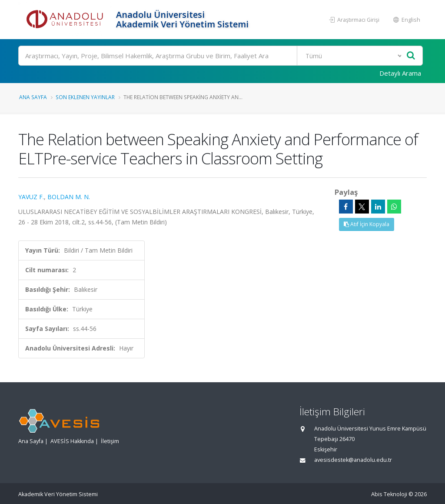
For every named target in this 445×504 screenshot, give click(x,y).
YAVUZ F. (31, 197)
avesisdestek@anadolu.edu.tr (353, 460)
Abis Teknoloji (389, 494)
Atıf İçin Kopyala (367, 224)
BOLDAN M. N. (69, 197)
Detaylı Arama (400, 73)
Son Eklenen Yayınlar (85, 97)
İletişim (110, 441)
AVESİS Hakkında (72, 441)
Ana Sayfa (33, 97)
